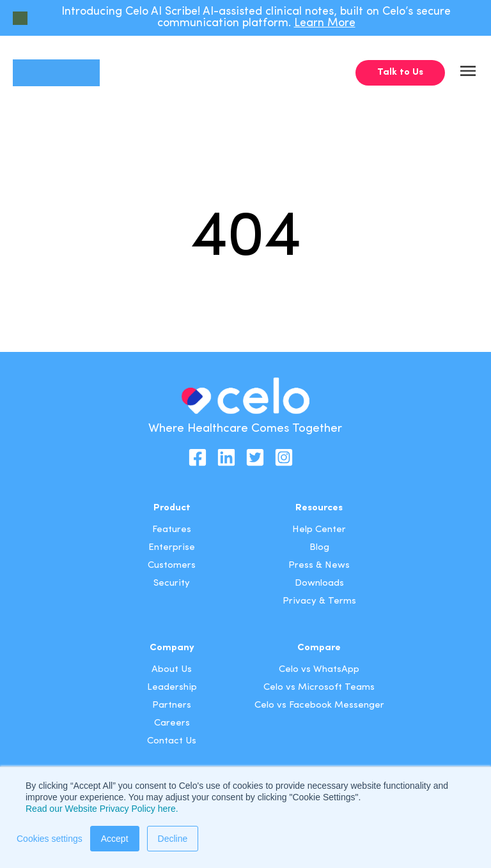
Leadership (172, 688)
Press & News (319, 566)
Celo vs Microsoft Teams (319, 688)
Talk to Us (400, 72)
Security (172, 583)
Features (172, 530)
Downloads (319, 583)
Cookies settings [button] (50, 839)
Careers (172, 723)
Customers (172, 566)
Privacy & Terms (319, 601)
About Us (172, 670)
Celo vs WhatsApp (319, 670)
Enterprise (172, 548)
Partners (172, 705)
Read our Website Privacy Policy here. (102, 809)
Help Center (319, 530)
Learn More (325, 23)
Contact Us (172, 741)
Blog (319, 548)
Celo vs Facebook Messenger (319, 705)
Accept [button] (115, 839)
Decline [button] (173, 839)
